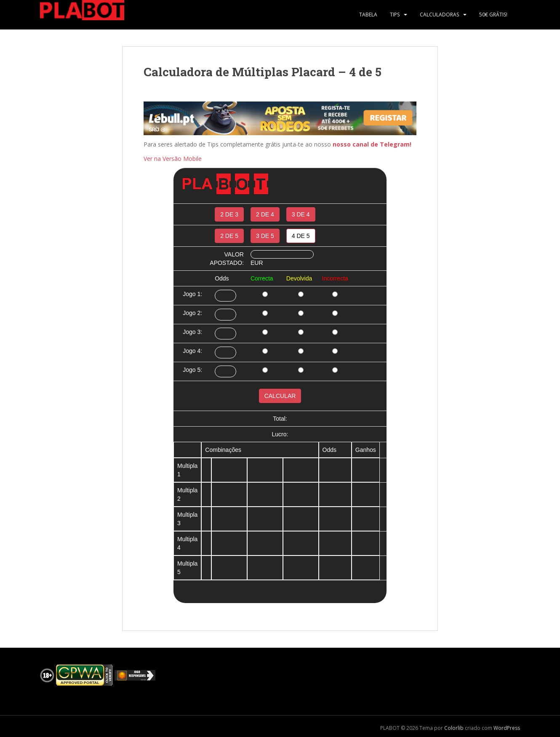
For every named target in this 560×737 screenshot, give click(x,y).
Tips (395, 15)
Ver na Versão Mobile (173, 159)
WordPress (507, 728)
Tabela (368, 15)
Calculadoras (439, 15)
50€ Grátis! (493, 15)
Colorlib (454, 728)
